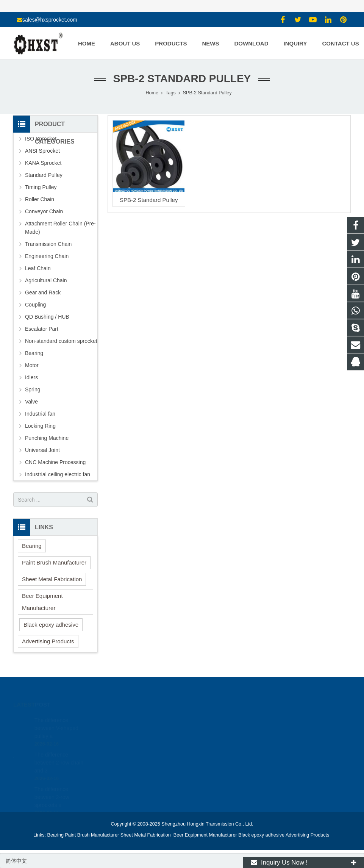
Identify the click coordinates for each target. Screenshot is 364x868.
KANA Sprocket (43, 163)
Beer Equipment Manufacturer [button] (42, 602)
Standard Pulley (44, 175)
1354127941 (208, 720)
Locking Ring (40, 426)
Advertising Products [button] (48, 641)
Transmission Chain (48, 244)
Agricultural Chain (46, 280)
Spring (33, 389)
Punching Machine (47, 438)
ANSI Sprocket (42, 151)
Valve (31, 402)
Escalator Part (42, 329)
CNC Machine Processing (55, 462)
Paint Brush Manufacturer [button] (54, 562)
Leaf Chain (38, 268)
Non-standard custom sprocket (61, 341)
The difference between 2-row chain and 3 (59, 754)
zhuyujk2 (204, 753)
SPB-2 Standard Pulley (149, 200)
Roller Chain (40, 199)
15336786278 (209, 731)
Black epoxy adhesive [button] (51, 625)
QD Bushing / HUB (47, 317)
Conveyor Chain (44, 211)
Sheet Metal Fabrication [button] (52, 579)
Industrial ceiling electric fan (58, 474)
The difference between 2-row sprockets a (52, 788)
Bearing (34, 353)
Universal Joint (42, 450)
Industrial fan (40, 414)
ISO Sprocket (41, 139)
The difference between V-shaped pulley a (56, 719)
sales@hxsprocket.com (50, 20)
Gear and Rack (43, 292)
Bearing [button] (32, 546)
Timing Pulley (41, 187)
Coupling (35, 305)
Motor (32, 365)
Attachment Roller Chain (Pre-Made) (60, 228)
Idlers (31, 377)
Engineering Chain (47, 256)
